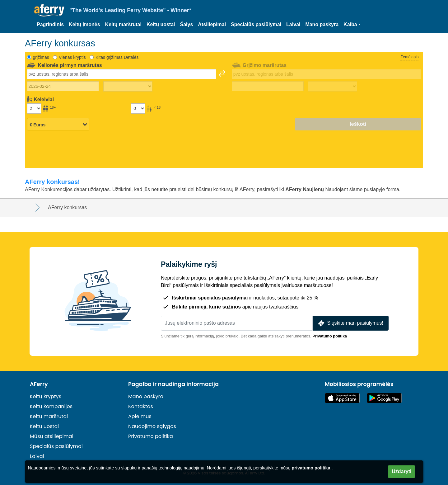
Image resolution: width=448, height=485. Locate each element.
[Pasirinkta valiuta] (58, 125)
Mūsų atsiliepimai (52, 436)
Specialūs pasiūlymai (256, 24)
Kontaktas (141, 406)
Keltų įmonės (84, 24)
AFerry (39, 384)
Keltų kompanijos (51, 406)
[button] (352, 25)
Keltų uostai (161, 24)
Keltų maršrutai (123, 24)
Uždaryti (401, 471)
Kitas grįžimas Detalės (117, 57)
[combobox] (122, 74)
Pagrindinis (50, 24)
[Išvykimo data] (63, 86)
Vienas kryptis (72, 57)
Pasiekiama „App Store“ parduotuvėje (342, 398)
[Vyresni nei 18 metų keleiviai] (34, 108)
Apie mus (140, 416)
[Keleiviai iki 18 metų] (138, 108)
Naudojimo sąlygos (152, 426)
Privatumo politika (330, 336)
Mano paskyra (322, 24)
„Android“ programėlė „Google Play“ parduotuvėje (384, 398)
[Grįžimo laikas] (333, 87)
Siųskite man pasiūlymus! (350, 323)
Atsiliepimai (212, 24)
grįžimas (41, 57)
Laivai (293, 24)
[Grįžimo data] (268, 86)
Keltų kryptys (46, 396)
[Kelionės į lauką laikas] (128, 87)
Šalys (187, 24)
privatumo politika (311, 468)
